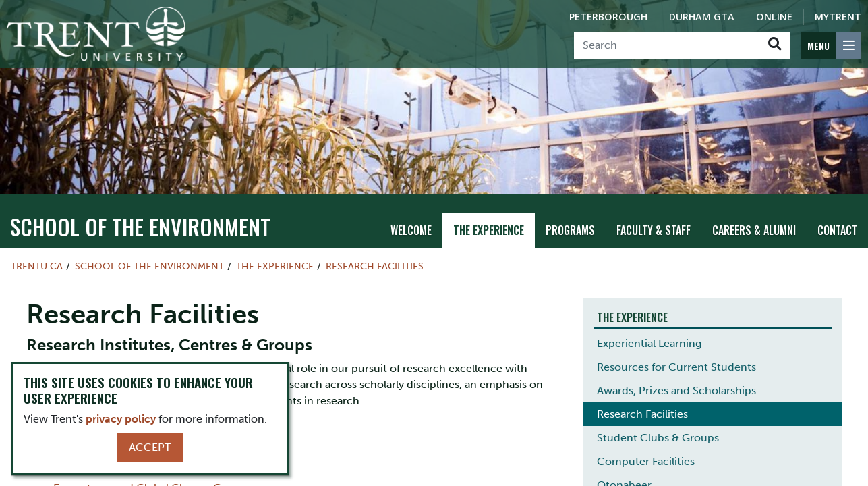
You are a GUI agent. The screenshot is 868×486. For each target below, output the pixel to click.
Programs (570, 230)
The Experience (489, 230)
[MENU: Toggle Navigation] (831, 45)
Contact (837, 230)
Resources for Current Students (676, 367)
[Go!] (775, 45)
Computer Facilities (646, 461)
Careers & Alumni (754, 230)
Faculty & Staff (654, 230)
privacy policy (121, 419)
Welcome (411, 230)
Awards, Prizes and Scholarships (676, 390)
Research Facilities (375, 266)
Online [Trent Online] (774, 17)
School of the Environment (140, 226)
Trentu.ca (37, 266)
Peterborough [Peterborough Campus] (608, 17)
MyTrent (838, 17)
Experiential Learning (649, 343)
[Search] (667, 45)
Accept (150, 447)
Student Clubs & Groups (658, 438)
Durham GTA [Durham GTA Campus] (702, 17)
